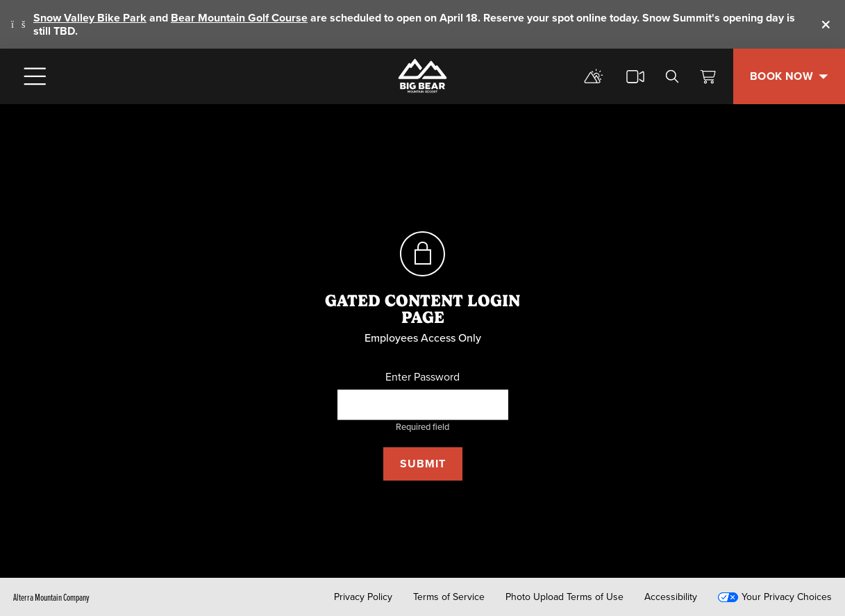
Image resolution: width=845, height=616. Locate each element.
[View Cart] (708, 76)
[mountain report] (594, 76)
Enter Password (422, 377)
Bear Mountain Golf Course (239, 18)
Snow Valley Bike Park (90, 18)
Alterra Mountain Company (51, 597)
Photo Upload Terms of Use (564, 597)
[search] (672, 76)
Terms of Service (449, 597)
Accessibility (671, 597)
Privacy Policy (363, 597)
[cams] (635, 76)
